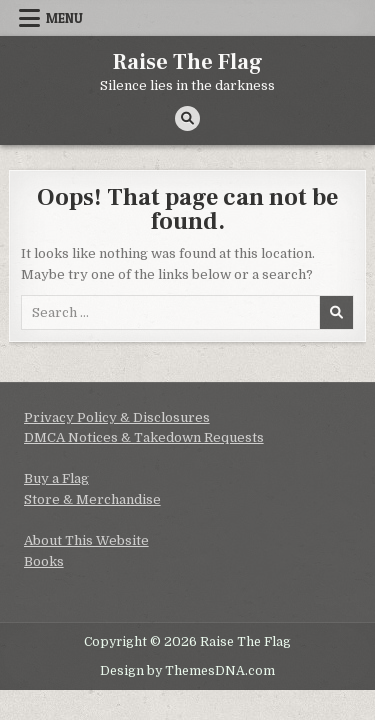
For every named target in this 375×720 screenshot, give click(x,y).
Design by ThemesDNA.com (187, 671)
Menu (64, 18)
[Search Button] (187, 118)
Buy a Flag (56, 478)
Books (44, 561)
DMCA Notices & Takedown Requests (144, 437)
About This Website (86, 540)
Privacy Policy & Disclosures (117, 417)
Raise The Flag (188, 62)
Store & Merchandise (92, 499)
